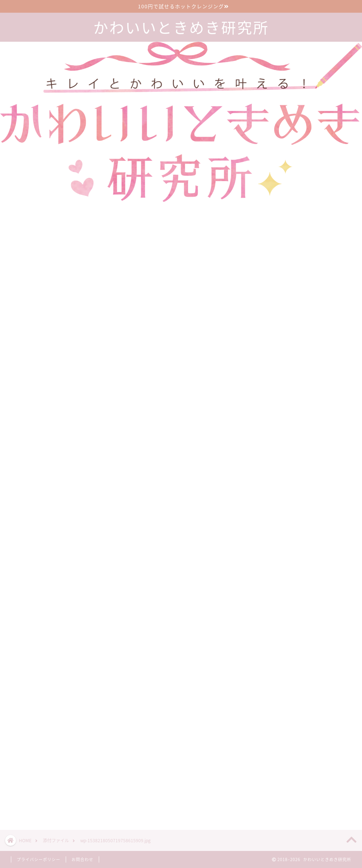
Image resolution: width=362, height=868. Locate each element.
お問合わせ (82, 859)
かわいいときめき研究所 (181, 28)
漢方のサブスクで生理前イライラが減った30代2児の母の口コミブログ (316, 742)
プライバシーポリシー (38, 859)
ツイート (261, 799)
